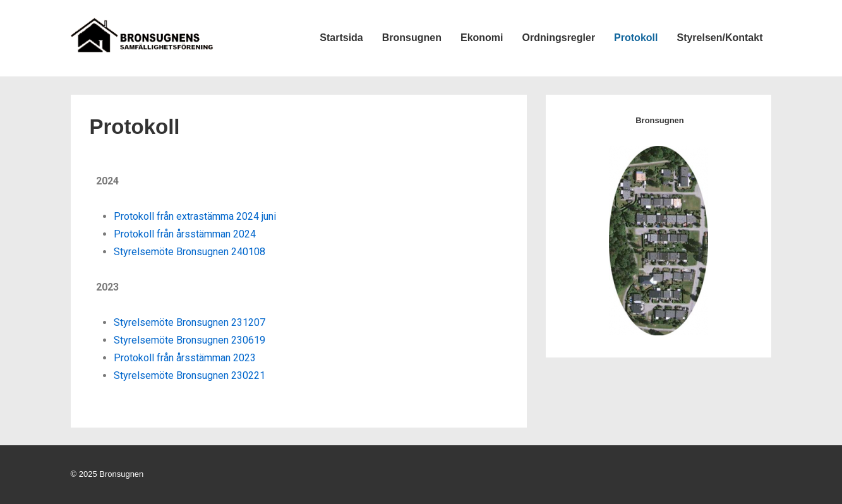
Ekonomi (482, 38)
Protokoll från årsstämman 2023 (185, 358)
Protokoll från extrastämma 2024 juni (195, 216)
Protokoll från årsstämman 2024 (185, 234)
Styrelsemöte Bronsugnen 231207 (189, 322)
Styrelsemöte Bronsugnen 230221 (189, 375)
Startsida (341, 38)
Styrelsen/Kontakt (719, 38)
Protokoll (636, 38)
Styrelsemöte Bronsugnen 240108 (189, 252)
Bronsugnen (412, 38)
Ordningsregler (559, 38)
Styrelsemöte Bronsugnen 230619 (189, 340)
